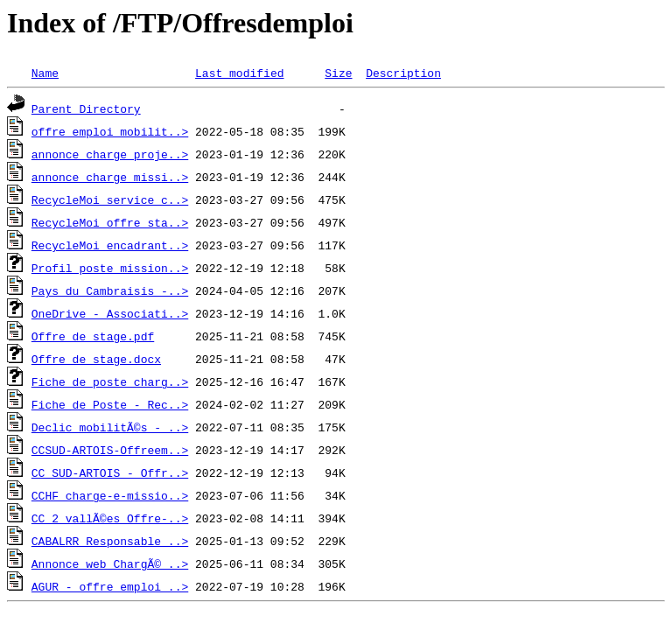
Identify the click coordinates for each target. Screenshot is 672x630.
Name (45, 73)
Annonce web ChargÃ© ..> (110, 563)
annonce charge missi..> (110, 177)
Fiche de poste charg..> (110, 381)
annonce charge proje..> (110, 154)
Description (403, 73)
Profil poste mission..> (110, 268)
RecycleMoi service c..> (110, 199)
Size (338, 73)
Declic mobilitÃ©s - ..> (110, 427)
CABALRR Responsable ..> (110, 541)
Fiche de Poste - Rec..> (110, 404)
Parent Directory (86, 108)
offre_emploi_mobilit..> (110, 131)
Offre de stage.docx (96, 359)
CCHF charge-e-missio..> (110, 495)
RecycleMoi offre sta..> (110, 222)
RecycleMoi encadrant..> (110, 245)
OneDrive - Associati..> (110, 313)
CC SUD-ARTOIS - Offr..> (110, 472)
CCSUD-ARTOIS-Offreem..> (110, 450)
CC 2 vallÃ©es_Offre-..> (110, 518)
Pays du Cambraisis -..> (110, 290)
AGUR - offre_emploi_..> (110, 586)
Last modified (239, 73)
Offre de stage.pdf (93, 336)
